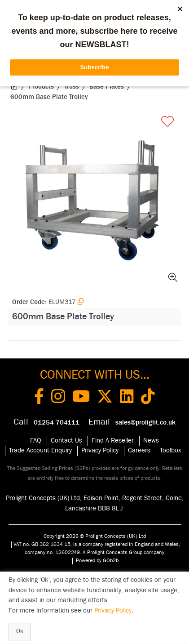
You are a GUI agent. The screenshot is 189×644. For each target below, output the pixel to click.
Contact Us (66, 441)
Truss (72, 87)
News (151, 441)
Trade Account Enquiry (40, 450)
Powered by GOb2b (97, 560)
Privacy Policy (100, 450)
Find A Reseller (113, 441)
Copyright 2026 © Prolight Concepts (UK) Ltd (95, 536)
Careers (139, 450)
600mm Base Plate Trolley (49, 97)
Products (41, 87)
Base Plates (107, 87)
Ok (20, 631)
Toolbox (170, 450)
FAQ (36, 441)
